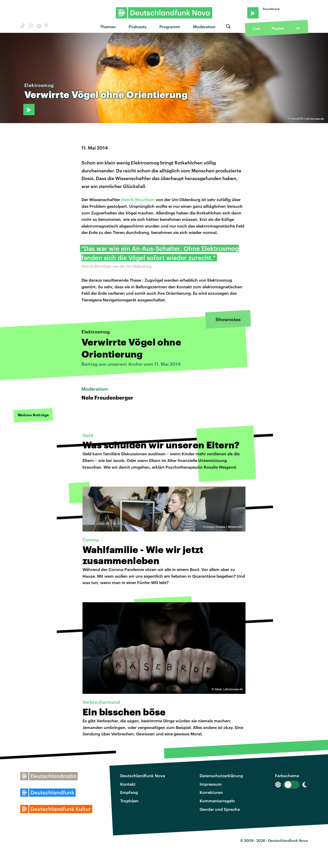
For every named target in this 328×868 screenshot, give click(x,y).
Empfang (129, 792)
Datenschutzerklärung (221, 776)
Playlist (278, 28)
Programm (170, 27)
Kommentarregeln (217, 801)
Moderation (204, 27)
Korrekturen (211, 792)
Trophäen (129, 801)
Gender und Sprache (220, 809)
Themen (108, 27)
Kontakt (128, 784)
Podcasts (138, 27)
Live (257, 28)
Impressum (211, 784)
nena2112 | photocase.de (307, 119)
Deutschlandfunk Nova (143, 776)
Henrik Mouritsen (138, 199)
